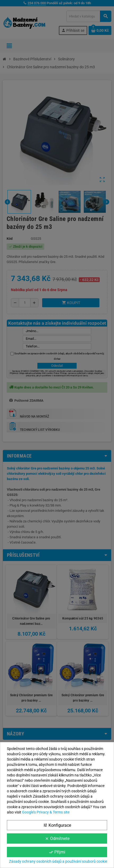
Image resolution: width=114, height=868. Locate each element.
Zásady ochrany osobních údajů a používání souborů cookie (58, 861)
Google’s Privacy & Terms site (46, 812)
